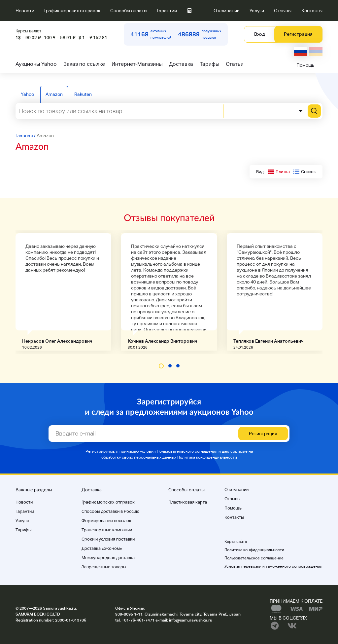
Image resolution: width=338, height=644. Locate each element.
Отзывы (283, 11)
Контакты (312, 11)
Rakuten (83, 94)
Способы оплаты (129, 11)
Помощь (305, 65)
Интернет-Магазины (137, 64)
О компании (227, 11)
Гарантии (167, 11)
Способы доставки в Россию (110, 511)
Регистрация (298, 34)
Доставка (181, 64)
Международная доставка (108, 558)
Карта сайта (236, 542)
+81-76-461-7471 (138, 620)
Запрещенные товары (104, 567)
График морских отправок (72, 11)
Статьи (235, 64)
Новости (25, 11)
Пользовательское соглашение (254, 558)
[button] (161, 366)
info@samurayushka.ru (191, 620)
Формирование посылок (106, 521)
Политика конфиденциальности (207, 457)
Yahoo (27, 94)
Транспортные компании (107, 530)
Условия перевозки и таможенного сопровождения (273, 566)
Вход (259, 34)
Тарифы (209, 64)
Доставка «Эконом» (102, 548)
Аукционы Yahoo (36, 64)
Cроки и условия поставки (108, 539)
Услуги (257, 11)
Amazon (54, 94)
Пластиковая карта (188, 502)
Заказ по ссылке (84, 64)
